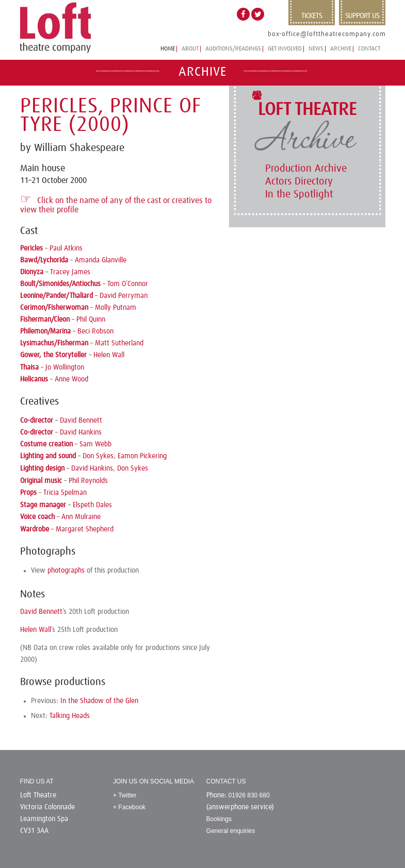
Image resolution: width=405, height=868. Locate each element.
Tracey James (70, 272)
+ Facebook (129, 807)
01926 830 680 (249, 795)
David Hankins (81, 432)
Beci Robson (95, 331)
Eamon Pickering (142, 456)
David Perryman (124, 296)
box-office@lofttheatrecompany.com (327, 34)
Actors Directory (299, 181)
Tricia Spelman (65, 493)
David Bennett (81, 421)
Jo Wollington (65, 368)
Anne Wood (71, 379)
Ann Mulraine (81, 517)
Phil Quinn (91, 320)
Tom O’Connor (128, 284)
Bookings (219, 819)
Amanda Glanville (101, 260)
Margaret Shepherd (85, 529)
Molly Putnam (116, 308)
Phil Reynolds (88, 481)
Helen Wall (109, 355)
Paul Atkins (66, 248)
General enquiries (231, 831)
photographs (66, 571)
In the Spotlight (299, 194)
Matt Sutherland (119, 343)
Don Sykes (98, 456)
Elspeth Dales (92, 505)
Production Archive (306, 169)
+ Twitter (125, 795)
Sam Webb (95, 444)
